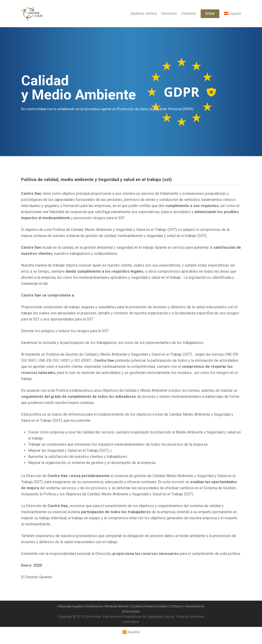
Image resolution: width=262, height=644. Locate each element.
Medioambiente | (118, 606)
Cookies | (138, 606)
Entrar (210, 13)
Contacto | (177, 606)
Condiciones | (95, 606)
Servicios (169, 13)
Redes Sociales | (157, 606)
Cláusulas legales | (71, 606)
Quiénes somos (144, 13)
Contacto (189, 13)
